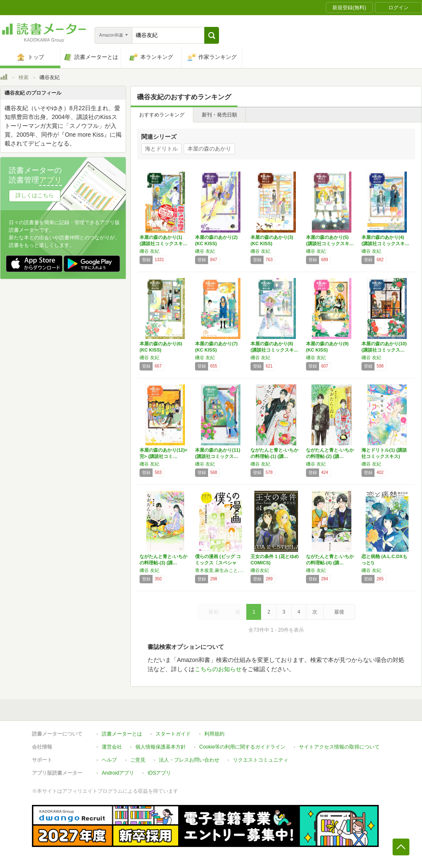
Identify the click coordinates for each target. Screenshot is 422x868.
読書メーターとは (122, 734)
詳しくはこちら (35, 195)
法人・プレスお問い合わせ (189, 760)
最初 (214, 612)
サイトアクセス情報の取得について (339, 747)
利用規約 (214, 734)
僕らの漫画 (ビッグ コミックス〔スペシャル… (218, 563)
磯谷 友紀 (149, 251)
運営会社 (112, 747)
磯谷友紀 (260, 570)
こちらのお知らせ (218, 669)
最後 (339, 612)
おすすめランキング (162, 115)
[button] (212, 35)
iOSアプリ (159, 773)
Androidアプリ (118, 773)
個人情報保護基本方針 (161, 747)
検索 (24, 77)
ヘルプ (109, 760)
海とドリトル (161, 149)
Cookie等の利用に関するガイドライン (242, 747)
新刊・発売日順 (219, 115)
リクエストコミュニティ (261, 760)
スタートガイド (173, 734)
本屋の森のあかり (209, 149)
